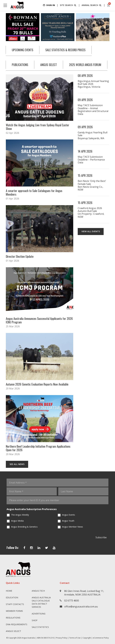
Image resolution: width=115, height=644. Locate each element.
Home (9, 591)
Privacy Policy (62, 638)
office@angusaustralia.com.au (81, 607)
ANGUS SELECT (49, 65)
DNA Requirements (17, 624)
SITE (68, 5)
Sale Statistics (40, 627)
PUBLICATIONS (20, 65)
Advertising (39, 614)
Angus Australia (28, 638)
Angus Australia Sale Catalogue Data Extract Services (41, 602)
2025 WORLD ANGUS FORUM (85, 65)
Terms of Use (75, 638)
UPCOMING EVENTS (23, 50)
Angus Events (69, 515)
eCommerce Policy (101, 638)
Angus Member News (72, 527)
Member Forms (14, 611)
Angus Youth (68, 521)
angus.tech (38, 591)
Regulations (13, 618)
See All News (17, 464)
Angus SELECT (13, 631)
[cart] (109, 5)
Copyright (87, 638)
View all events (91, 231)
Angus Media (17, 521)
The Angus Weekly (20, 515)
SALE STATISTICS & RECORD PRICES (65, 50)
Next (112, 27)
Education (12, 597)
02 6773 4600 (72, 601)
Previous (3, 27)
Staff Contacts (15, 604)
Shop (35, 620)
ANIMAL (92, 5)
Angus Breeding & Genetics (24, 527)
